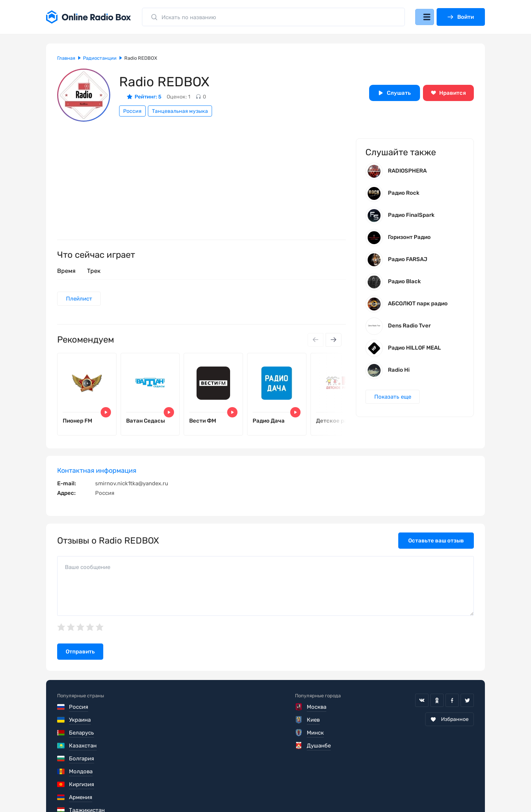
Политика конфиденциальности (200, 790)
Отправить (80, 656)
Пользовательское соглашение (99, 790)
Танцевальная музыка (180, 111)
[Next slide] (333, 341)
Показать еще (393, 400)
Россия (132, 111)
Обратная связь (280, 790)
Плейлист (80, 299)
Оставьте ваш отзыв (436, 545)
